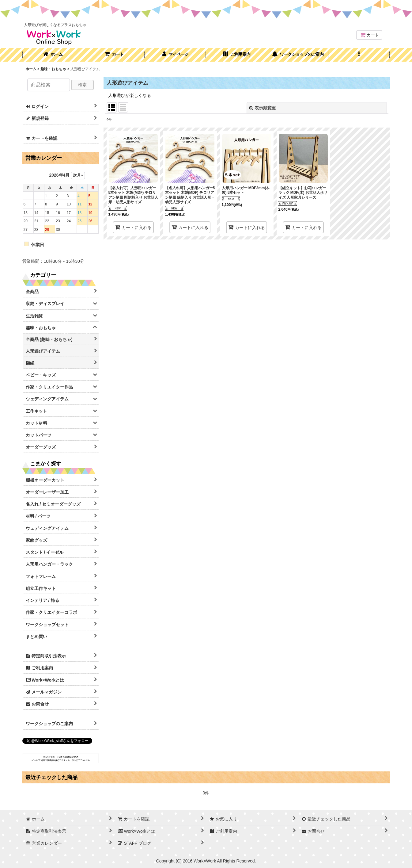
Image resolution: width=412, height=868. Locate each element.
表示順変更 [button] (263, 108)
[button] (359, 55)
